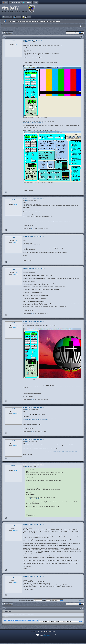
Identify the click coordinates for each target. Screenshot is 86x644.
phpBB (37, 634)
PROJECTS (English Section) (23, 21)
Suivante (80, 600)
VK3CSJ (27, 526)
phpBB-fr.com (46, 635)
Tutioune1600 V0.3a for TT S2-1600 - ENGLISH (34, 269)
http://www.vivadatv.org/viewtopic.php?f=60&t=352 (35, 420)
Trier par (47, 600)
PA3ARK (27, 466)
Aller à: (80, 620)
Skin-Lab (49, 631)
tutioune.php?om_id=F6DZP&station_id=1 (33, 123)
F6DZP (27, 42)
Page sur (75, 33)
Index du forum (12, 21)
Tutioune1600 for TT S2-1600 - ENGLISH (43, 37)
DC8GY (27, 578)
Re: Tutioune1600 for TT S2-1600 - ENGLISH (34, 199)
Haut (6, 192)
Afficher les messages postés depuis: (30, 600)
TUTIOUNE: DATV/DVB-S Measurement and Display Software (45, 21)
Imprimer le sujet (81, 26)
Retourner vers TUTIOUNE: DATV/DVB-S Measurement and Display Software (21, 620)
